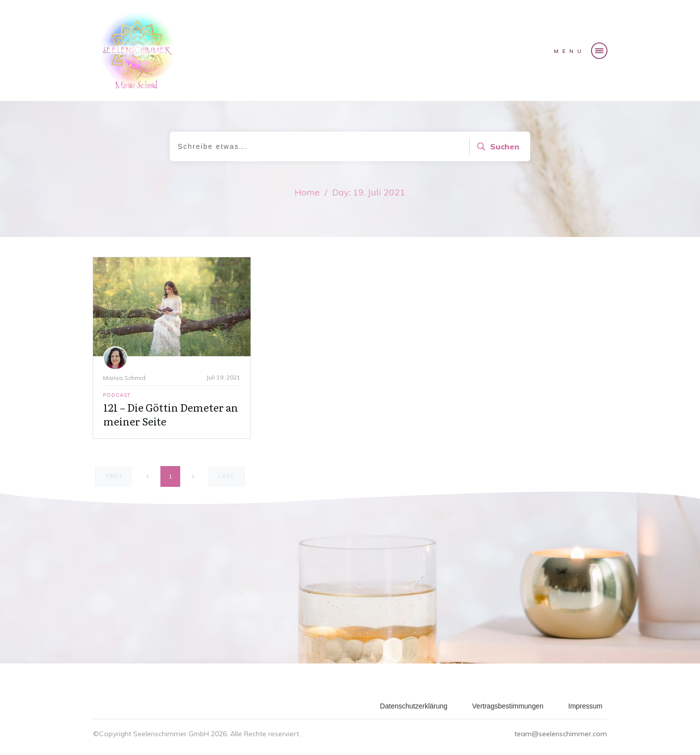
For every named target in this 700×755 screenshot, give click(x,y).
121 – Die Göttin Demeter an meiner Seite (171, 414)
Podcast (117, 395)
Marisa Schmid (124, 378)
